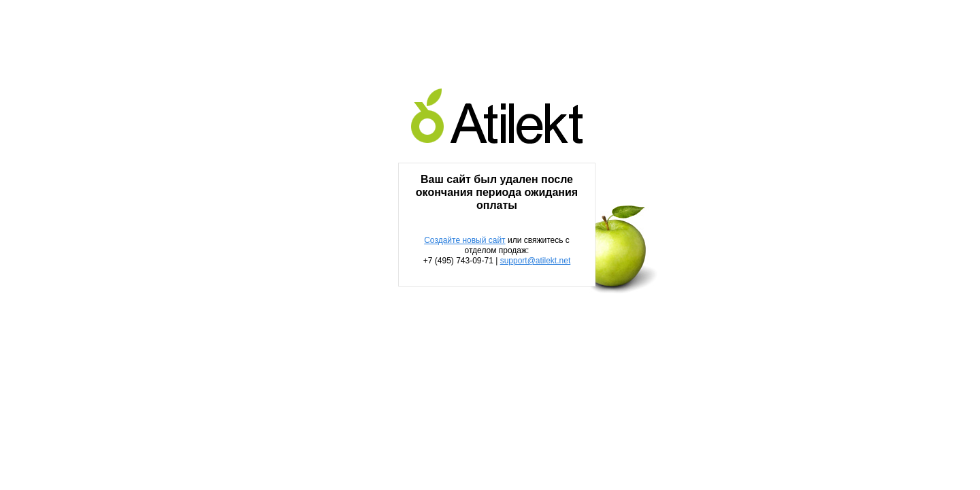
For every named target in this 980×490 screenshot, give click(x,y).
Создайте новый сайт (464, 240)
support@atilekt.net (536, 261)
